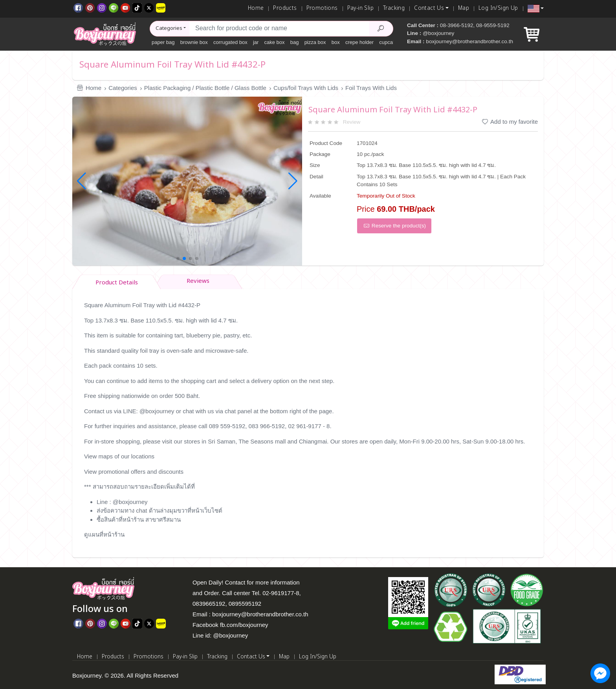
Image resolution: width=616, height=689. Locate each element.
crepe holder (359, 42)
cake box (275, 42)
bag (295, 42)
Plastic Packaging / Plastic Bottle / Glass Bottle (205, 88)
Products (285, 8)
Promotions (322, 8)
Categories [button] (169, 28)
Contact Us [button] (429, 8)
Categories (123, 88)
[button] (536, 9)
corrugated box (230, 42)
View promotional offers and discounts (134, 472)
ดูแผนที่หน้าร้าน (104, 534)
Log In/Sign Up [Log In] (498, 8)
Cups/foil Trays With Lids (306, 88)
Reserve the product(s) (394, 226)
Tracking (394, 8)
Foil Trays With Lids (371, 88)
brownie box (194, 42)
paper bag (163, 42)
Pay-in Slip (360, 8)
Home (256, 8)
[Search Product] (381, 29)
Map (464, 8)
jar (256, 42)
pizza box (315, 42)
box (336, 42)
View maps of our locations (119, 456)
